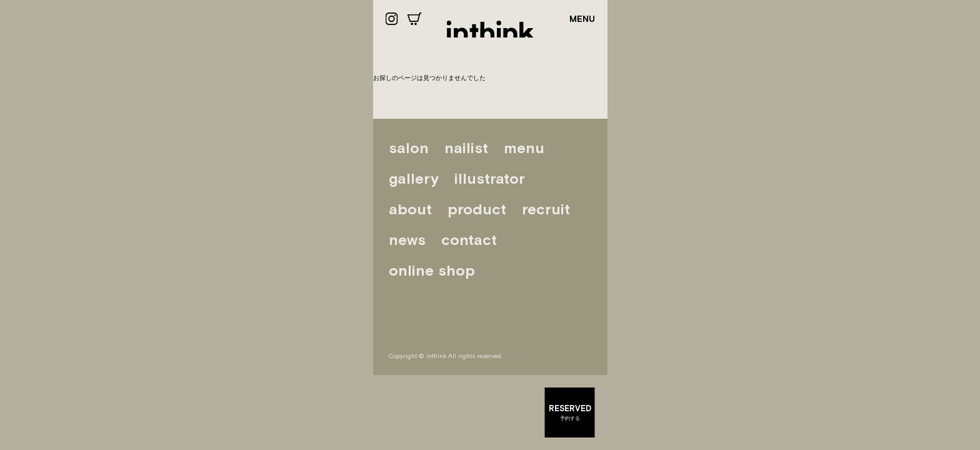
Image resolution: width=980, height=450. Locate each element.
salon (409, 148)
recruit (546, 209)
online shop (432, 270)
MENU (582, 19)
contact (469, 240)
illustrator (490, 178)
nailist (466, 148)
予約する (570, 412)
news (407, 240)
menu (524, 148)
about (410, 209)
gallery (414, 178)
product (477, 209)
